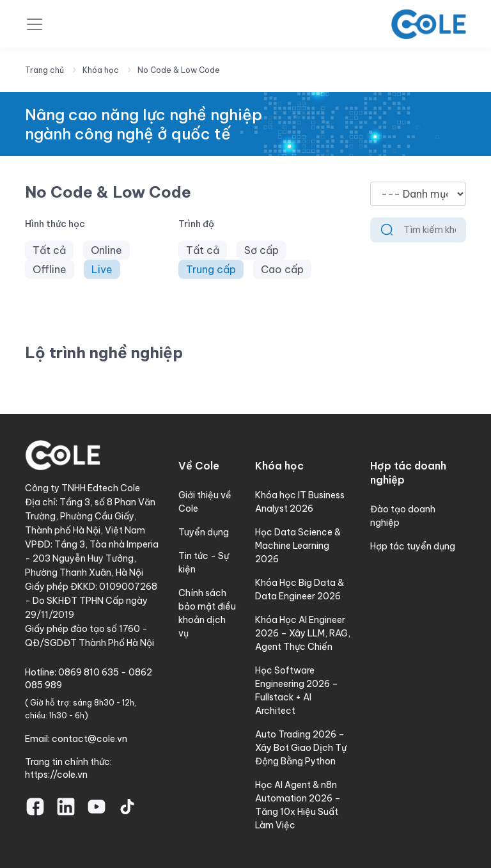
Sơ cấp (261, 250)
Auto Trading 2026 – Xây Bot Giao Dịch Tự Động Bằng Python (301, 748)
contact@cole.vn (90, 739)
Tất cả (49, 250)
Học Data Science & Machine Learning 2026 (298, 546)
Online (106, 250)
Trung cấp (211, 269)
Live (102, 269)
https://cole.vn (56, 775)
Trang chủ (44, 70)
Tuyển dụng (204, 532)
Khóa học (101, 70)
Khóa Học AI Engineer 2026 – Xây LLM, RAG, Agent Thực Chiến (303, 633)
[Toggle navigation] (35, 24)
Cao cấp (282, 269)
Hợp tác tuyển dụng (413, 546)
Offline (50, 269)
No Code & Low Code (179, 70)
